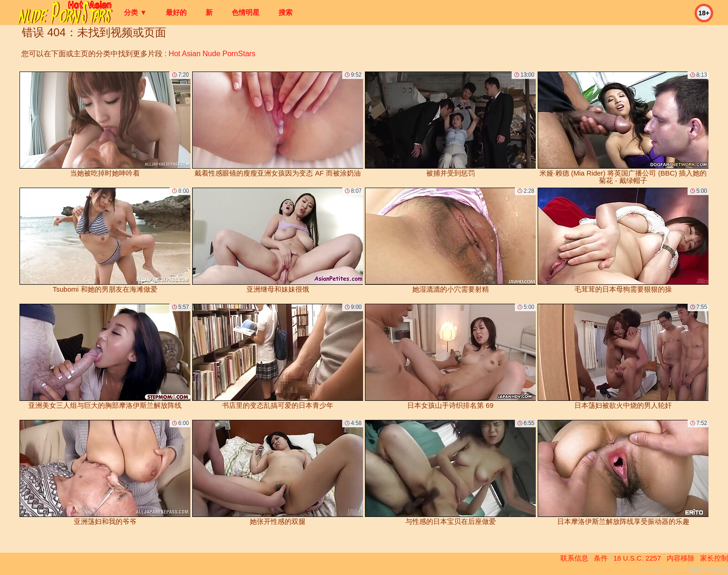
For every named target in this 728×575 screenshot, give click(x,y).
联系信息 (574, 558)
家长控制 (714, 558)
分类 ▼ (135, 12)
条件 (601, 558)
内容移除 (681, 558)
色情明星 (246, 12)
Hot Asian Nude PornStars (212, 54)
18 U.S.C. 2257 (637, 558)
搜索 (286, 12)
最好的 (176, 12)
